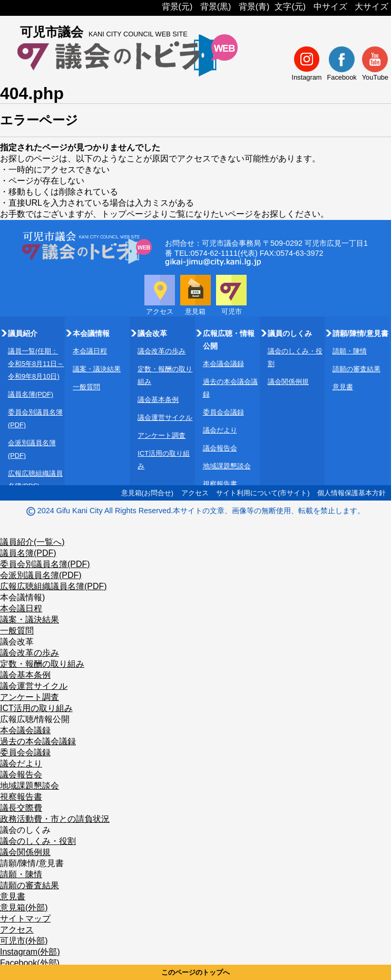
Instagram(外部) (30, 952)
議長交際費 (21, 808)
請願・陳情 (350, 351)
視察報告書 (220, 484)
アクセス (195, 493)
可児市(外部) (24, 941)
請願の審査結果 (356, 369)
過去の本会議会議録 (38, 741)
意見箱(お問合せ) (148, 493)
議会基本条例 (158, 400)
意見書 (343, 387)
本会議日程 (90, 351)
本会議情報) (22, 597)
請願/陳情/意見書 (32, 863)
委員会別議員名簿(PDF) (45, 564)
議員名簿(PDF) (31, 394)
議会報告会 (220, 448)
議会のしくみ (25, 830)
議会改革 (17, 642)
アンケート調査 (162, 435)
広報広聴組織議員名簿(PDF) (53, 586)
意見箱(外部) (24, 907)
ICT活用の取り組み (36, 708)
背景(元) (177, 7)
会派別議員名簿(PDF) (41, 575)
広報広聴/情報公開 (35, 719)
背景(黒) (216, 7)
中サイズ (330, 7)
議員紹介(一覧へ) (32, 542)
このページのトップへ (195, 972)
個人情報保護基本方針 (351, 493)
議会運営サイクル (165, 417)
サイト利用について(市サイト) (263, 493)
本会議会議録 (223, 364)
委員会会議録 (223, 412)
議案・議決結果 (97, 369)
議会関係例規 (288, 382)
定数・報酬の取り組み (42, 664)
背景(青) (254, 7)
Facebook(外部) (30, 963)
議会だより (220, 430)
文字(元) (290, 7)
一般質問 (86, 387)
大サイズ (372, 7)
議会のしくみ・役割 (38, 841)
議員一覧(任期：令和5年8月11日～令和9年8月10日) (36, 364)
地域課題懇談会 (227, 466)
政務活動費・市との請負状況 (55, 819)
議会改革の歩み (162, 351)
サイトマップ (25, 919)
